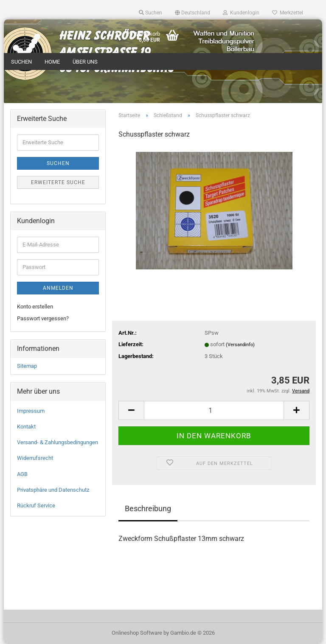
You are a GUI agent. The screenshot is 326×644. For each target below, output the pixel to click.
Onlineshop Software (137, 633)
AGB (22, 474)
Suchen (21, 62)
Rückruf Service (36, 505)
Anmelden (58, 288)
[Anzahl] (214, 410)
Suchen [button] (150, 13)
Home (52, 62)
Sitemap (27, 366)
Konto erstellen (35, 307)
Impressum (31, 411)
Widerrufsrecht (35, 458)
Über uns (85, 62)
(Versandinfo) (240, 345)
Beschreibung (148, 508)
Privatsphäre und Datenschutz (53, 490)
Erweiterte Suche (58, 182)
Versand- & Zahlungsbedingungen (58, 442)
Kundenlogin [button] (241, 13)
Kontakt (26, 427)
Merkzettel (288, 13)
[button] (193, 13)
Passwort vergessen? (43, 318)
